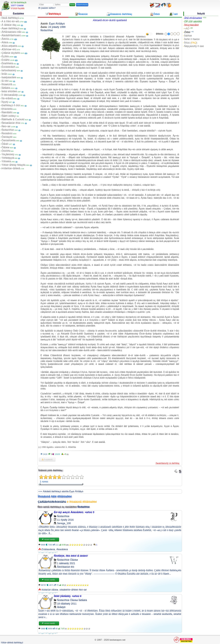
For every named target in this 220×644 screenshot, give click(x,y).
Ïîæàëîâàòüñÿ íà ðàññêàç (168, 463)
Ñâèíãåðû (7, 112)
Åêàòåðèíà (62, 549)
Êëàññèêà (7, 63)
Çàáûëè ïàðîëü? (47, 8)
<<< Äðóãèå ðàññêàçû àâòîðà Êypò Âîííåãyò (61, 491)
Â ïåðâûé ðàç (9, 25)
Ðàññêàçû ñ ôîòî (11, 105)
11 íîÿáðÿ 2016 (65, 520)
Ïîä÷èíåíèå (7, 98)
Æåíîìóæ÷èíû (9, 49)
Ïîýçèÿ (5, 102)
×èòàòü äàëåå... (49, 540)
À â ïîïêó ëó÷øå (10, 21)
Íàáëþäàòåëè (9, 77)
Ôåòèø (5, 147)
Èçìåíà (5, 56)
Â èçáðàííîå (47, 460)
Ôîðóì (187, 32)
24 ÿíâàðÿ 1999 (57, 27)
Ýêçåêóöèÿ (8, 154)
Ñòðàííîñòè (8, 130)
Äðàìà (5, 42)
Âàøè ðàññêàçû (10, 28)
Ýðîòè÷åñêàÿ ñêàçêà (13, 165)
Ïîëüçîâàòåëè (191, 25)
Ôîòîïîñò (6, 151)
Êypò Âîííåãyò (57, 24)
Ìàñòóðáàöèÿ (9, 70)
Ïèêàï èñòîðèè (9, 91)
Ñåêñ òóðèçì (9, 116)
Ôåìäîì (5, 144)
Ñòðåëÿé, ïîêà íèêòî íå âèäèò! (71, 556)
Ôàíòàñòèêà (8, 140)
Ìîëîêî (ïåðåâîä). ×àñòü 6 (68, 596)
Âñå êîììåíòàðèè (193, 18)
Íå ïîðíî (5, 81)
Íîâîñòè (188, 36)
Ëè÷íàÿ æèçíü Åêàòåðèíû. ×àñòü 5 (74, 512)
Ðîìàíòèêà (7, 109)
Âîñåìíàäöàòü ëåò (12, 32)
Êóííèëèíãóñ (8, 67)
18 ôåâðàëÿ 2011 (67, 604)
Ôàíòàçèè (7, 137)
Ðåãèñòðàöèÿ (82, 5)
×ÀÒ (187, 29)
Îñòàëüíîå (7, 84)
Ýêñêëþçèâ (8, 158)
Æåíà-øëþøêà (9, 46)
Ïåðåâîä (6, 88)
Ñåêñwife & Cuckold (13, 119)
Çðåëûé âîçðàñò (11, 53)
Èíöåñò (6, 60)
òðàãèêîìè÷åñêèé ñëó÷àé (73, 590)
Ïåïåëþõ (61, 607)
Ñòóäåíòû (7, 133)
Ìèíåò (4, 74)
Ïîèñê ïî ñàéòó (192, 39)
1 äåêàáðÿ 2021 (66, 563)
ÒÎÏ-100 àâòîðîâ (193, 22)
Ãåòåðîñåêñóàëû (11, 35)
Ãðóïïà (5, 39)
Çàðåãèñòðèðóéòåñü (52, 502)
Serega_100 (64, 523)
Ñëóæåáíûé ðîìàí (11, 123)
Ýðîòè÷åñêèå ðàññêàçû (12, 643)
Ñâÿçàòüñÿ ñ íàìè (194, 46)
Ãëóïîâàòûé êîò (66, 567)
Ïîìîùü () (191, 43)
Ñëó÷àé (6, 126)
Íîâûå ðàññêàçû (10, 18)
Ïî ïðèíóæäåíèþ (10, 95)
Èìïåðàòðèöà (48, 549)
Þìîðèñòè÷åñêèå (11, 168)
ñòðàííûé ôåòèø (50, 590)
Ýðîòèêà (6, 161)
